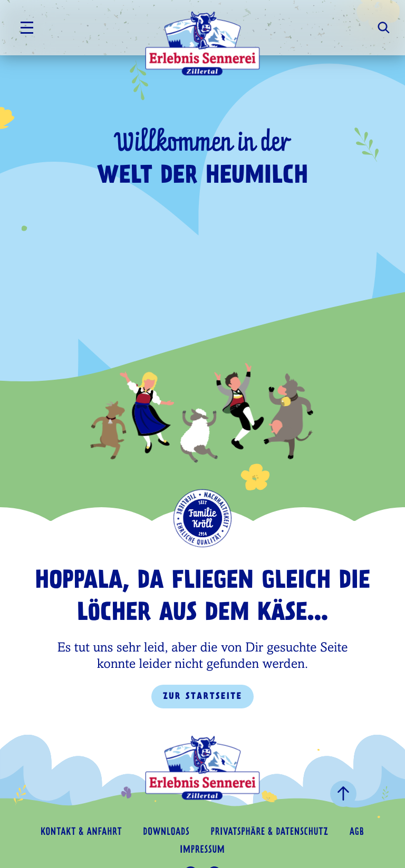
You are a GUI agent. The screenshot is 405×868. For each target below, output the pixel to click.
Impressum (202, 850)
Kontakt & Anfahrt (81, 832)
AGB (357, 832)
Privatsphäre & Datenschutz (270, 832)
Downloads (166, 832)
